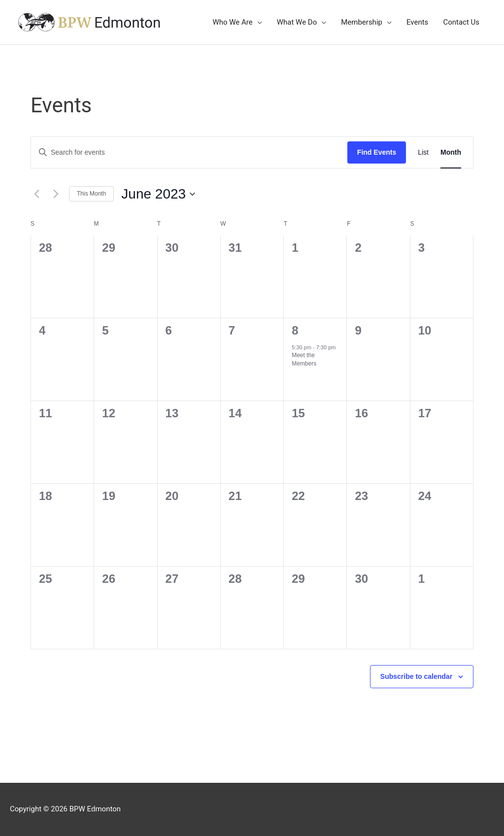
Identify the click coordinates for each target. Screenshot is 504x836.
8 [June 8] (295, 330)
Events (417, 22)
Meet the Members (304, 359)
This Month (91, 194)
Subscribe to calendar (416, 676)
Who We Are (232, 22)
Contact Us (461, 22)
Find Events (377, 152)
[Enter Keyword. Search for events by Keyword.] (189, 152)
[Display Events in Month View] (451, 152)
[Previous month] (36, 194)
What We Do (297, 22)
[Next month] (56, 194)
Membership (362, 22)
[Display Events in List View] (423, 152)
